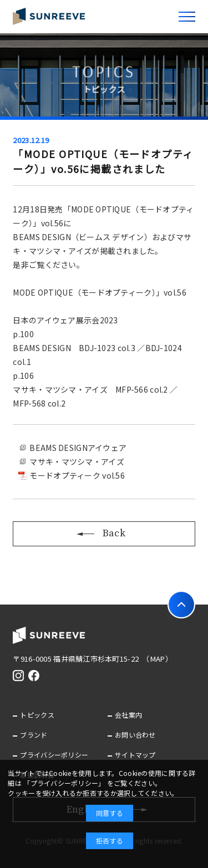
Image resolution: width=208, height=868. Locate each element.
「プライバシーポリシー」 (64, 783)
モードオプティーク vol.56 (77, 475)
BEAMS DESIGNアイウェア (78, 448)
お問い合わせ (135, 735)
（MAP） (159, 659)
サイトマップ (135, 755)
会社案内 (128, 715)
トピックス (37, 715)
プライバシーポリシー (54, 755)
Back (104, 533)
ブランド (34, 735)
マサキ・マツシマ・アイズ (77, 461)
